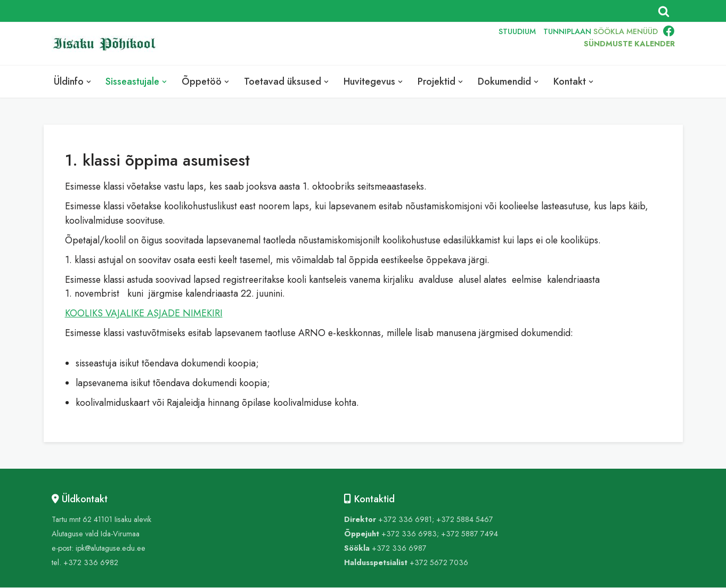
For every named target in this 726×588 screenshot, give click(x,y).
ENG (443, 44)
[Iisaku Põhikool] (108, 44)
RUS (468, 44)
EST (419, 44)
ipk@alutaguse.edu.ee (111, 549)
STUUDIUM (517, 31)
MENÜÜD (642, 31)
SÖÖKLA (609, 31)
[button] (89, 82)
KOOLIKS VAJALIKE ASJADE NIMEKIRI (144, 314)
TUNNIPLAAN (567, 31)
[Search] (664, 11)
